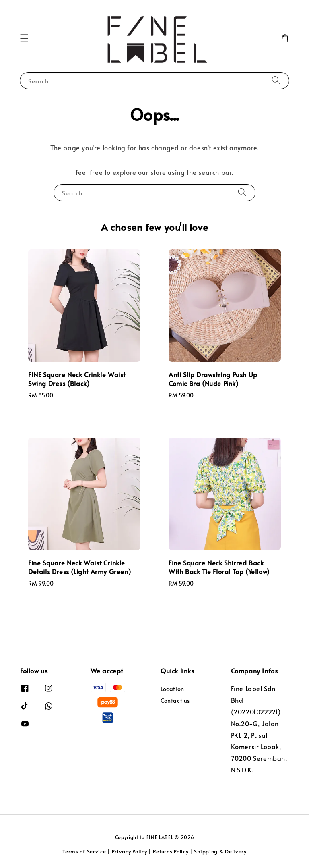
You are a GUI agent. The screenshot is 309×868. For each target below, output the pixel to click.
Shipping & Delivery (220, 851)
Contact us (175, 701)
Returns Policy (171, 851)
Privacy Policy (130, 851)
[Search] (276, 80)
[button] (24, 38)
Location (172, 689)
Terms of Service (84, 851)
